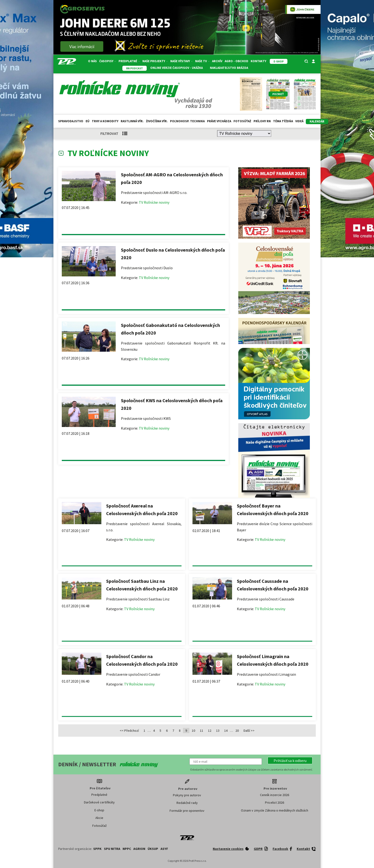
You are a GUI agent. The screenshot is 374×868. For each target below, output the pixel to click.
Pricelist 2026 (275, 802)
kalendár (317, 121)
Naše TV (202, 61)
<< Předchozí (129, 731)
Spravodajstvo (71, 121)
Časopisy (108, 61)
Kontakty (258, 61)
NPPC (127, 849)
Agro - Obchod (236, 61)
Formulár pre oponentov (187, 811)
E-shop (99, 810)
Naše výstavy (182, 61)
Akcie (99, 818)
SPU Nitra (112, 849)
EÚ (88, 121)
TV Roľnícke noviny (154, 202)
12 (210, 731)
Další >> (249, 731)
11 (202, 731)
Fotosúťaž (242, 121)
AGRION (139, 849)
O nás (92, 61)
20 (237, 731)
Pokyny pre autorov (187, 795)
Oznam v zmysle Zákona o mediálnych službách (275, 810)
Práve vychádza (219, 121)
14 (226, 731)
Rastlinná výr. (132, 121)
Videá (299, 121)
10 (193, 731)
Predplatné (129, 61)
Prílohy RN (262, 121)
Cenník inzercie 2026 (275, 795)
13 (218, 731)
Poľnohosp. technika (187, 121)
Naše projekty (155, 61)
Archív (217, 61)
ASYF (164, 849)
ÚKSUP (153, 849)
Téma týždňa (283, 121)
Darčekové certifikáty (99, 802)
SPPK (97, 849)
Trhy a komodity (105, 121)
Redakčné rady (187, 803)
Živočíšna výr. (157, 121)
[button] (290, 761)
